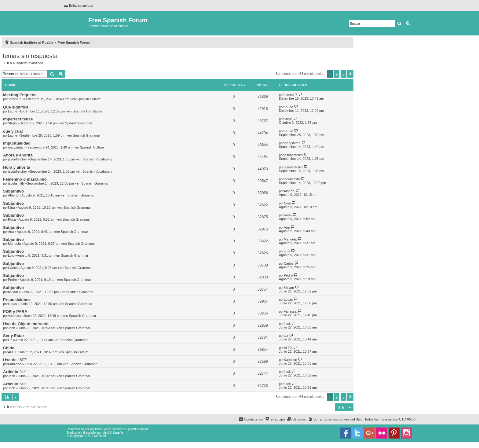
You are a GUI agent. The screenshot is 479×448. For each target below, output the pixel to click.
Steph (12, 123)
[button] (350, 74)
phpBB (95, 429)
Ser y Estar (14, 336)
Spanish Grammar (79, 123)
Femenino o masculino (25, 179)
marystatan (16, 147)
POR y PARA (15, 312)
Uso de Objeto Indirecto (26, 324)
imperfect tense (18, 119)
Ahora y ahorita (18, 155)
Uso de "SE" (15, 360)
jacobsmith (16, 183)
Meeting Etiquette (20, 95)
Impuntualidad (17, 143)
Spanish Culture (89, 99)
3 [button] (344, 74)
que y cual (13, 131)
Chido (9, 348)
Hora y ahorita (17, 167)
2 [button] (336, 74)
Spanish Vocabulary (97, 159)
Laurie (13, 111)
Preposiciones (17, 300)
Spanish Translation (88, 111)
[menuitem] (335, 419)
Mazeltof (100, 436)
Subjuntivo (13, 191)
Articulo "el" (15, 372)
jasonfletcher (17, 159)
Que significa (16, 107)
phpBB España (113, 433)
